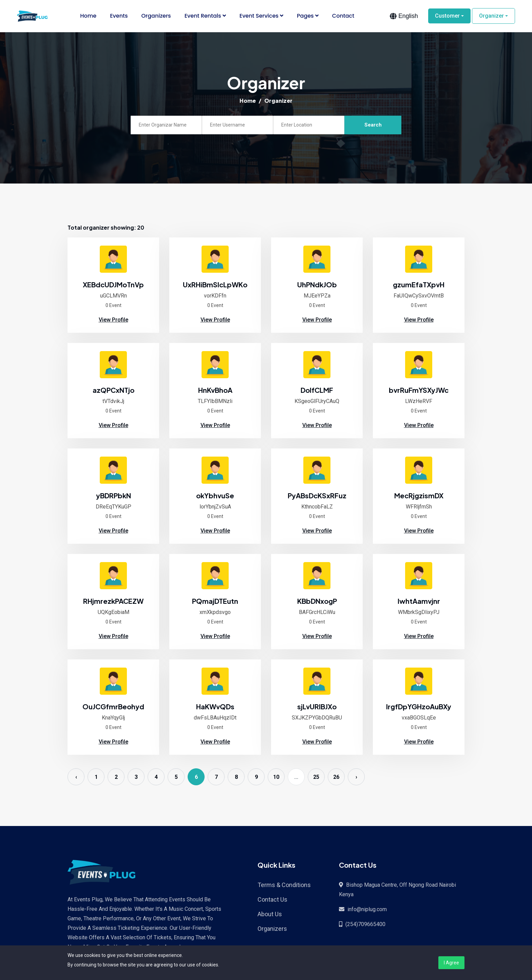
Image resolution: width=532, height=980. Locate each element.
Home (88, 16)
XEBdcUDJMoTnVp (113, 285)
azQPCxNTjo (113, 390)
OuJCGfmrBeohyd (113, 707)
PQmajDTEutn (215, 601)
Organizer (491, 16)
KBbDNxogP (317, 601)
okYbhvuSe (215, 496)
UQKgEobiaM (113, 612)
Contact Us (272, 900)
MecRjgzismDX (419, 496)
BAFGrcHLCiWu (317, 612)
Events (119, 16)
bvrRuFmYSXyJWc (419, 390)
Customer (447, 16)
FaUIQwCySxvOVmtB (419, 296)
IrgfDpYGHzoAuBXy (419, 707)
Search (373, 125)
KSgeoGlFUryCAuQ (317, 401)
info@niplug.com (367, 910)
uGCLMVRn (113, 296)
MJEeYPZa (317, 296)
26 (336, 777)
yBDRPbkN (113, 496)
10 (276, 777)
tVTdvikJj (113, 401)
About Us (270, 914)
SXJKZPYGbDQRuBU (317, 718)
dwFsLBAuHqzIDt (215, 718)
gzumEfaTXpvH (419, 285)
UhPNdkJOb (317, 285)
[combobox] (404, 16)
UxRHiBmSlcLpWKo (215, 285)
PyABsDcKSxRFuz (317, 496)
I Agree (451, 963)
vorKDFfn (215, 296)
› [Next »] (356, 777)
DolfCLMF (317, 390)
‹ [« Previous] (76, 777)
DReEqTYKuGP (113, 507)
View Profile (113, 320)
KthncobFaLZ (317, 507)
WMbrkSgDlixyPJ (419, 612)
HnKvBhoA (215, 390)
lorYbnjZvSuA (215, 507)
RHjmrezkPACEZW (113, 601)
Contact (343, 16)
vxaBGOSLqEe (419, 718)
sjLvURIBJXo (317, 707)
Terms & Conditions (284, 885)
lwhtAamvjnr (419, 601)
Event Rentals (205, 16)
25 (316, 777)
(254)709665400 (365, 925)
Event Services (261, 16)
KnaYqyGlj (113, 718)
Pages (308, 16)
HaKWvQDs (215, 707)
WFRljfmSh (419, 507)
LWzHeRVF (419, 401)
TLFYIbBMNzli (215, 401)
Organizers (156, 16)
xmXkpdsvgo (215, 612)
